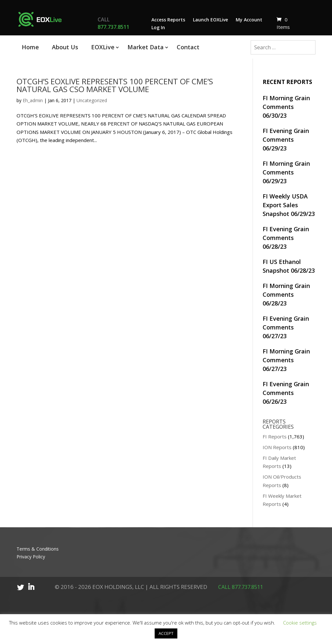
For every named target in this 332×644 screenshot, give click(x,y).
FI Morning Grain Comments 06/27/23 (286, 360)
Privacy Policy (31, 557)
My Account (249, 20)
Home (30, 47)
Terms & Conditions (38, 549)
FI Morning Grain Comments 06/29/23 (286, 172)
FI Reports (275, 436)
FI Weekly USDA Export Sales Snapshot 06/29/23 (289, 205)
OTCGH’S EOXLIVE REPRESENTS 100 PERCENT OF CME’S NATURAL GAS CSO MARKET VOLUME (115, 85)
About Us (65, 47)
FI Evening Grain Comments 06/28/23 (286, 238)
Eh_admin (33, 100)
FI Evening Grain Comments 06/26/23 (286, 393)
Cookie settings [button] (300, 623)
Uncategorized (92, 100)
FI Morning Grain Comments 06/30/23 (286, 107)
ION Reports (277, 447)
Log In (158, 27)
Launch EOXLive (210, 20)
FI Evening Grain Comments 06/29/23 (286, 139)
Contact (188, 47)
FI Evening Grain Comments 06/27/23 (286, 327)
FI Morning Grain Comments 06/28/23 (286, 294)
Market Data (146, 47)
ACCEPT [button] (166, 633)
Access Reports (168, 20)
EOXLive (103, 47)
